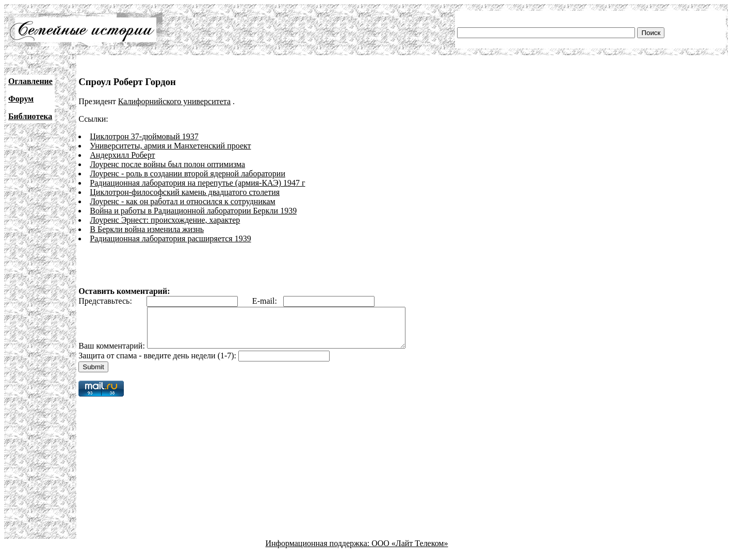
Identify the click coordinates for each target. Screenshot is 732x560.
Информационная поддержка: (319, 551)
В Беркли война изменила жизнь (147, 229)
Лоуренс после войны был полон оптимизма (167, 164)
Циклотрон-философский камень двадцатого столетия (185, 192)
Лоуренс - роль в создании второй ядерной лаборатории (188, 174)
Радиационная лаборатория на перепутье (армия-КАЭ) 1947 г (197, 183)
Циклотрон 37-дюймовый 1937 (144, 136)
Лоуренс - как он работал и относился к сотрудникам (182, 201)
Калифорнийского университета (174, 101)
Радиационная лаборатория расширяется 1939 (170, 238)
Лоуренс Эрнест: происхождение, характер (165, 220)
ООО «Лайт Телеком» (410, 551)
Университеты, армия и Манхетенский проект (170, 146)
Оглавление (30, 81)
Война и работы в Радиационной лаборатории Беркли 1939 (193, 211)
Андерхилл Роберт (122, 155)
